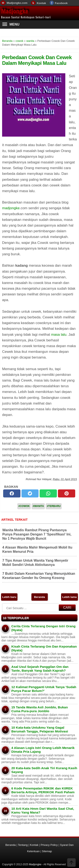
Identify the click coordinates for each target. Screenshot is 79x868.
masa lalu (59, 335)
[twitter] (30, 493)
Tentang (23, 845)
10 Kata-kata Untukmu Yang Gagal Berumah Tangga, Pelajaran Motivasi (40, 729)
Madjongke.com (17, 3)
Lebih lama (70, 597)
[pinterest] (67, 493)
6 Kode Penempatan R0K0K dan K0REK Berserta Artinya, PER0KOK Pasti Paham (43, 790)
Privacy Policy (49, 845)
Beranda (39, 597)
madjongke (11, 208)
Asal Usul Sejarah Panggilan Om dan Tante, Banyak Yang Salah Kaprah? (40, 669)
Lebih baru (9, 597)
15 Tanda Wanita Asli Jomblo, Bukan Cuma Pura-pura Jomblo (40, 709)
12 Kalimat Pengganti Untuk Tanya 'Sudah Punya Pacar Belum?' (44, 689)
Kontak (41, 3)
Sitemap (47, 851)
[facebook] (12, 493)
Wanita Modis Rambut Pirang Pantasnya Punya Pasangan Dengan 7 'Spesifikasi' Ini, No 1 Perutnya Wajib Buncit (37, 534)
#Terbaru (54, 506)
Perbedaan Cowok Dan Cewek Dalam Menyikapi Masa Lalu (37, 60)
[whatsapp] (48, 493)
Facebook (61, 3)
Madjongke (15, 11)
